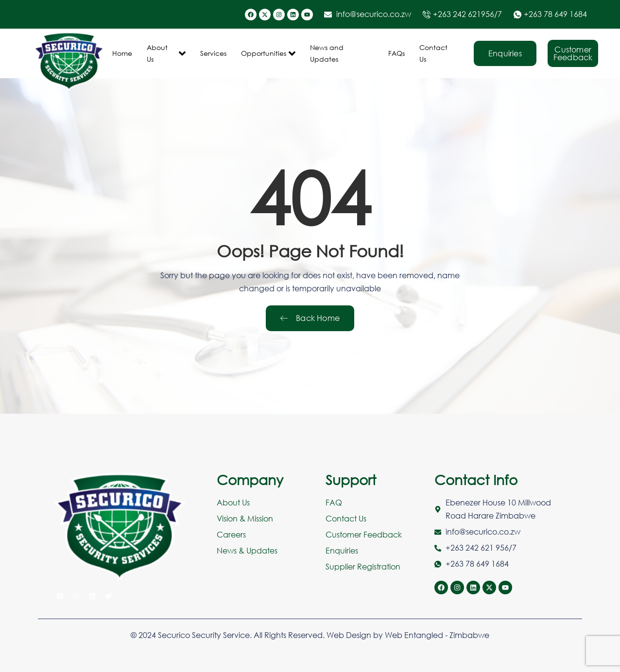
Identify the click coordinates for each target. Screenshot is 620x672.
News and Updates (327, 53)
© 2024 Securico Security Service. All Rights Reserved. (229, 635)
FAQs (396, 53)
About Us (166, 53)
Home (122, 53)
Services (213, 53)
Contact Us (433, 53)
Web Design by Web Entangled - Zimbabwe (408, 635)
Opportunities (268, 53)
